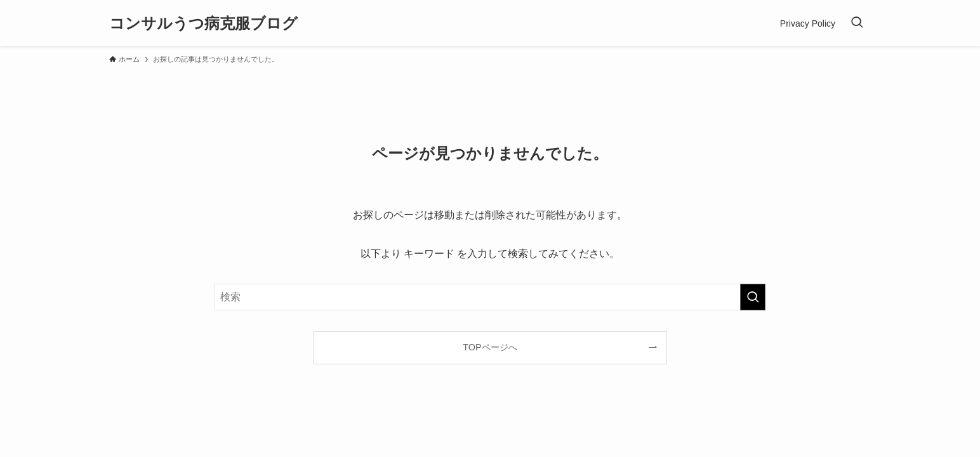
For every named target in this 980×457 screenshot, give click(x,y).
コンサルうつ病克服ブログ (203, 23)
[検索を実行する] (753, 297)
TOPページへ (490, 347)
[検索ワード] (490, 297)
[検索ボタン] (857, 23)
